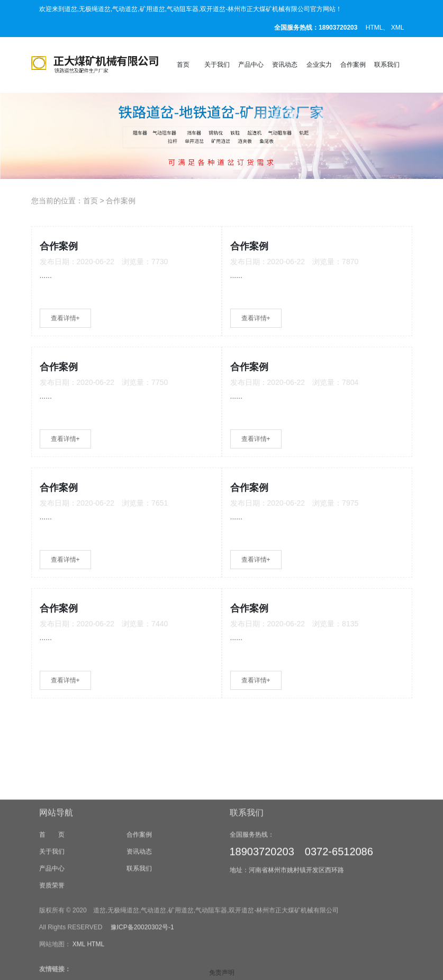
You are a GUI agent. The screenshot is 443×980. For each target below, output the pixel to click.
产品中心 (251, 65)
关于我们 (217, 65)
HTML (374, 28)
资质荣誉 (52, 949)
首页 (183, 65)
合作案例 (353, 65)
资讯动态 (285, 65)
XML (398, 28)
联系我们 (387, 65)
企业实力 (319, 65)
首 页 (52, 898)
